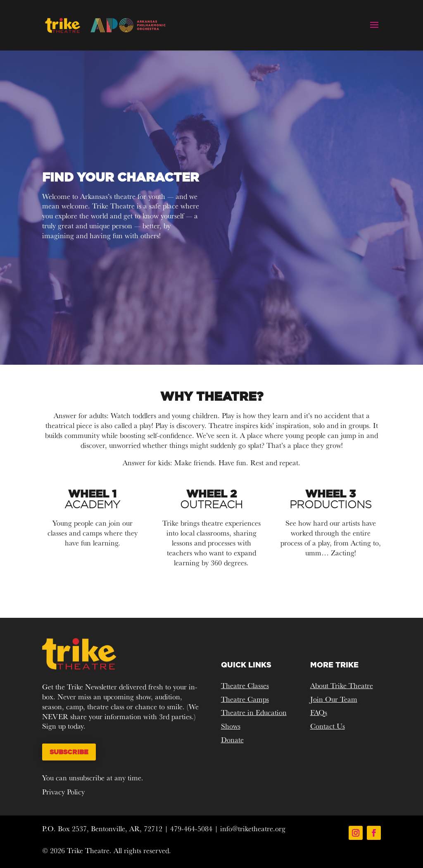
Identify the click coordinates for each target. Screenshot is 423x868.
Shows (231, 726)
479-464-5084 (191, 829)
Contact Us (328, 726)
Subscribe (69, 752)
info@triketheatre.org (253, 829)
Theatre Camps (245, 699)
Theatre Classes (245, 685)
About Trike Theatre (342, 685)
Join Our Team (334, 699)
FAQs (319, 712)
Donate (232, 740)
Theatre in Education (254, 712)
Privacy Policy (63, 792)
